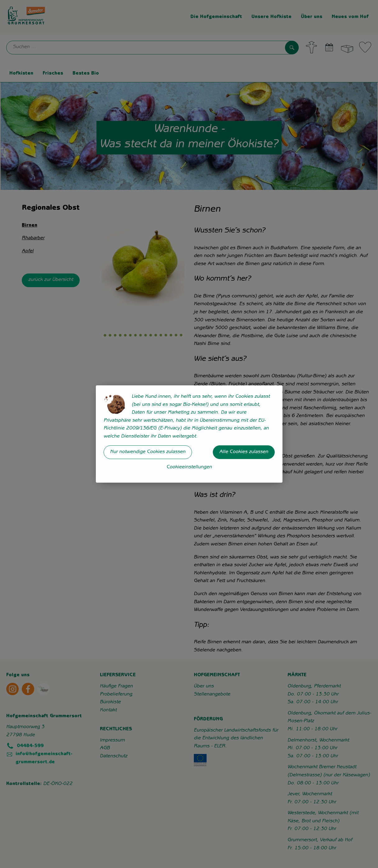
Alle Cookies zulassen (244, 452)
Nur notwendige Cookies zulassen (148, 452)
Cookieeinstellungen (189, 467)
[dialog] (189, 434)
